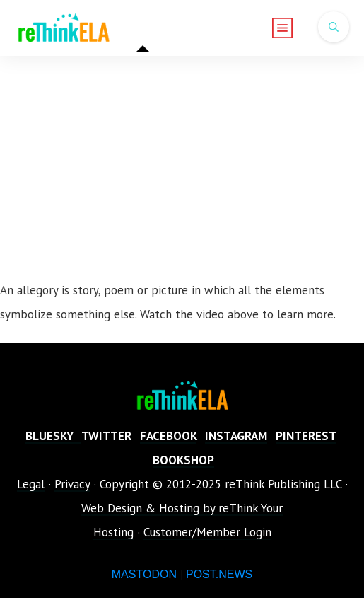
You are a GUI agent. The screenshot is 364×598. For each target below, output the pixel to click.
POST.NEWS (219, 574)
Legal (31, 484)
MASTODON (144, 574)
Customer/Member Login (207, 532)
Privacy (72, 484)
